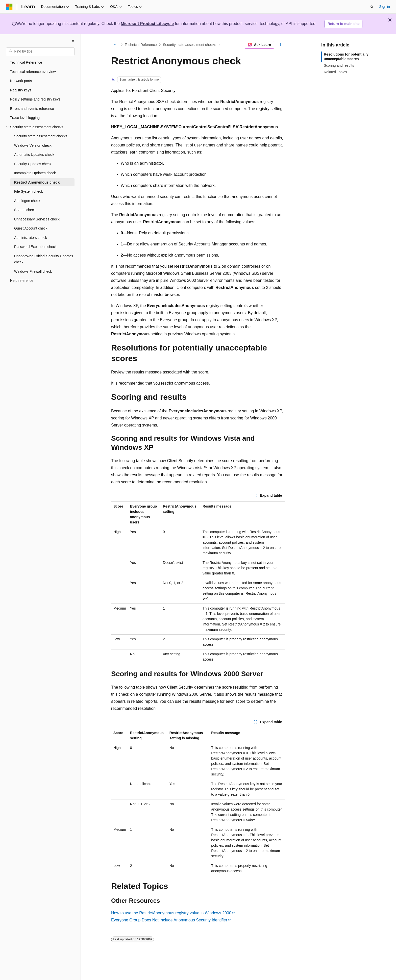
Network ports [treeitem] (21, 81)
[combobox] (40, 52)
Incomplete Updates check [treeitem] (35, 173)
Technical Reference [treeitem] (26, 62)
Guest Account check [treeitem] (31, 228)
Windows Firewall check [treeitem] (33, 271)
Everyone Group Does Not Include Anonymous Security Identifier (169, 920)
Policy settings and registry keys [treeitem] (35, 99)
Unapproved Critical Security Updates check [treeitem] (44, 259)
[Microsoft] (9, 7)
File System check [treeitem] (29, 191)
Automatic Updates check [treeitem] (34, 155)
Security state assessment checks (190, 45)
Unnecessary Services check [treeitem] (37, 219)
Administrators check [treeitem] (31, 238)
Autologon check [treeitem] (27, 201)
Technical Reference (141, 45)
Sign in (385, 7)
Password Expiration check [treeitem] (35, 247)
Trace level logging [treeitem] (25, 118)
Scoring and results (339, 65)
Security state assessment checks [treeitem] (41, 136)
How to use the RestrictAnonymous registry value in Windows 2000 (171, 913)
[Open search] (372, 7)
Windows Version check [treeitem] (33, 145)
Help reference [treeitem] (22, 281)
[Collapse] (73, 41)
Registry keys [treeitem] (21, 90)
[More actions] (280, 45)
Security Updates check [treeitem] (33, 164)
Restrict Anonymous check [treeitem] (37, 182)
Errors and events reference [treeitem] (32, 109)
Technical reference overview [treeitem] (33, 72)
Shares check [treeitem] (25, 210)
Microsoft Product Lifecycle (147, 24)
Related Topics (335, 72)
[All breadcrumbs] (116, 45)
